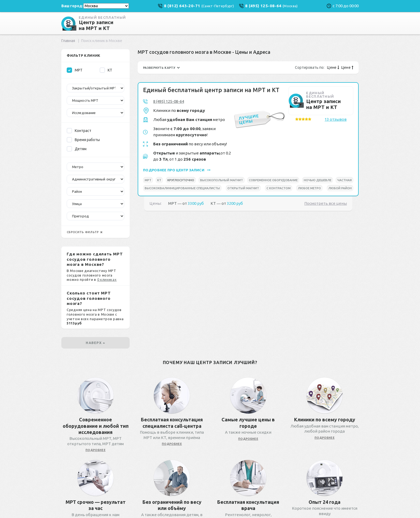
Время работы (83, 140)
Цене (333, 67)
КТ (106, 70)
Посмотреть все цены (326, 203)
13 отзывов (336, 119)
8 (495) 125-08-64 (169, 101)
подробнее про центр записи (177, 170)
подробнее (95, 450)
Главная (68, 41)
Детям (77, 149)
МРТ (75, 70)
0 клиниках (107, 279)
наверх (95, 343)
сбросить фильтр (85, 232)
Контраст (79, 131)
